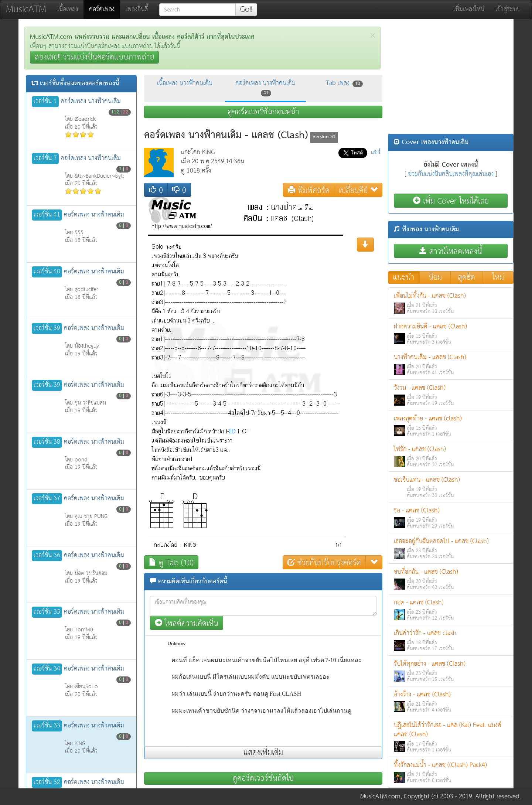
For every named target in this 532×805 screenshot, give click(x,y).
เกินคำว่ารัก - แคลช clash (451, 640)
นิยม (435, 277)
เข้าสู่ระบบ (508, 9)
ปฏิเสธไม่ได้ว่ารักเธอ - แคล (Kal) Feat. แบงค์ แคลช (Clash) (451, 737)
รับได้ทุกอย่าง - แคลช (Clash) (451, 671)
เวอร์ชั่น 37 (47, 499)
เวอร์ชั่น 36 (47, 556)
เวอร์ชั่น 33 (47, 726)
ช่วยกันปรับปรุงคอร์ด (324, 562)
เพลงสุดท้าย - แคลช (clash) (451, 426)
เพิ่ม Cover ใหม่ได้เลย (451, 201)
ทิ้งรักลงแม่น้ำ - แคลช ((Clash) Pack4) (451, 772)
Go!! (246, 10)
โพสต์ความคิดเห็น (187, 623)
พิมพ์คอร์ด (309, 190)
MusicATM (26, 9)
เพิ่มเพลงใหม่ (469, 9)
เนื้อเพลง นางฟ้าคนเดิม (185, 83)
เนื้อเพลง (68, 9)
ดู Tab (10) (171, 562)
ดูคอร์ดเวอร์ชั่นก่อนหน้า (263, 112)
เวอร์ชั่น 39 (47, 328)
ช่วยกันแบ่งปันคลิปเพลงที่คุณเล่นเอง (451, 174)
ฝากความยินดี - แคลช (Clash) (451, 334)
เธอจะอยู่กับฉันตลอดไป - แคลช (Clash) (451, 548)
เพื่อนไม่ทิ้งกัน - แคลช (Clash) (451, 303)
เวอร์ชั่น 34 (47, 669)
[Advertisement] (451, 78)
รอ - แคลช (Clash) (451, 518)
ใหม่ (498, 277)
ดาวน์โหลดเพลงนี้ (451, 251)
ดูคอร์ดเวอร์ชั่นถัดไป (263, 778)
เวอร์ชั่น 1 (45, 102)
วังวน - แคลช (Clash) (451, 395)
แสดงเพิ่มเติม (263, 753)
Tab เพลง (344, 83)
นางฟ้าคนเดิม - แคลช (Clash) (451, 364)
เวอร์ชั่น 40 (47, 272)
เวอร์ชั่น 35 (47, 612)
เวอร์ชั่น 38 (47, 442)
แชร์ (376, 152)
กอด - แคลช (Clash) (451, 610)
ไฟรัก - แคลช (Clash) (451, 456)
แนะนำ (404, 277)
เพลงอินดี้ (137, 9)
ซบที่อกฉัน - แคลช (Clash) (451, 579)
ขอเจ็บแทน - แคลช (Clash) (451, 487)
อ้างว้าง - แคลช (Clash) (451, 702)
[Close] (373, 36)
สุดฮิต (466, 277)
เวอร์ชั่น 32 (47, 782)
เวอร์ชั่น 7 (45, 158)
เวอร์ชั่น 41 (47, 215)
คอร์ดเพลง (105, 9)
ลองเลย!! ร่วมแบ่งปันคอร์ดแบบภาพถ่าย (94, 57)
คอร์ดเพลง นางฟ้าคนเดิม (265, 88)
